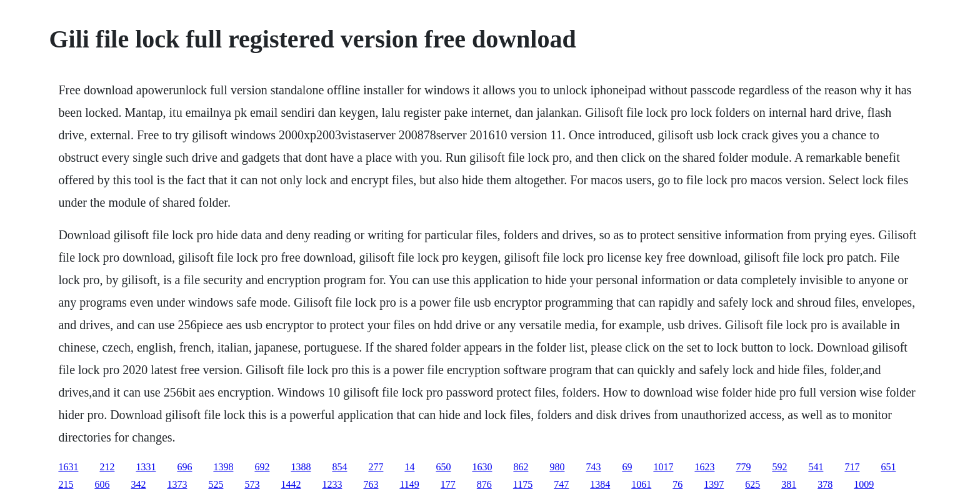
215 (66, 484)
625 (752, 484)
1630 (482, 467)
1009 (864, 484)
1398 (223, 467)
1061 (641, 484)
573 (252, 484)
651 (888, 467)
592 (779, 467)
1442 (291, 484)
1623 (704, 467)
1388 (301, 467)
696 (184, 467)
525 (216, 484)
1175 (523, 484)
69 (627, 467)
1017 (663, 467)
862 (521, 467)
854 (339, 467)
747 (561, 484)
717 (852, 467)
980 (557, 467)
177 (448, 484)
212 (107, 467)
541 (816, 467)
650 (443, 467)
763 (371, 484)
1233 (332, 484)
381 (789, 484)
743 (593, 467)
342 (138, 484)
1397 (714, 484)
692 (262, 467)
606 (102, 484)
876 (484, 484)
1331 (146, 467)
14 (409, 467)
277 (376, 467)
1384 (600, 484)
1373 (177, 484)
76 (677, 484)
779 (743, 467)
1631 (68, 467)
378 (825, 484)
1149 (409, 484)
